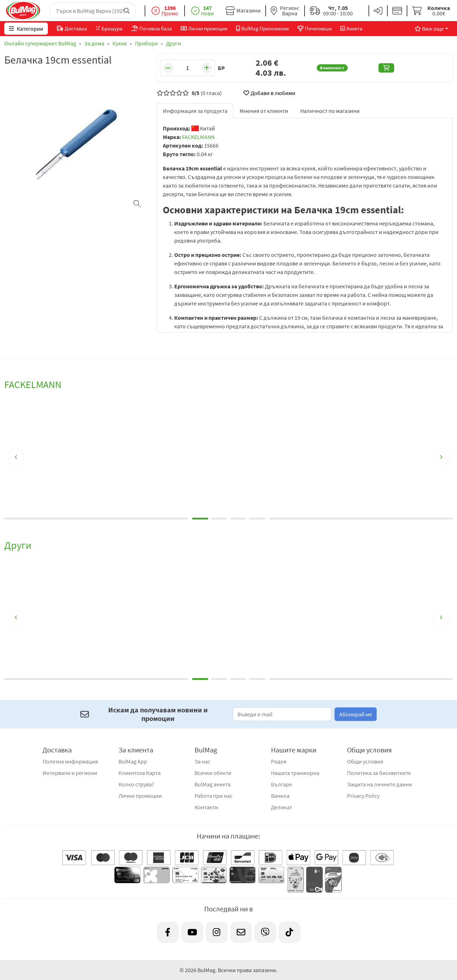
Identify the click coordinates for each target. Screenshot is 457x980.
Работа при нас (214, 796)
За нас (202, 761)
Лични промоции (140, 796)
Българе (282, 784)
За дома (94, 43)
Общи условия (365, 761)
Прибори (146, 43)
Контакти (206, 807)
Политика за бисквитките (379, 773)
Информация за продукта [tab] (195, 111)
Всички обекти (213, 773)
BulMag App (133, 761)
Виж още (429, 29)
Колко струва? (136, 784)
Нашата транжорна (295, 773)
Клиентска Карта (140, 773)
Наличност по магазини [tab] (330, 111)
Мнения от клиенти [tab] (264, 111)
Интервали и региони (70, 773)
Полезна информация (70, 761)
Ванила (280, 796)
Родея (279, 761)
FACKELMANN (198, 137)
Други (174, 43)
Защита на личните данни (380, 784)
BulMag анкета (213, 784)
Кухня (120, 43)
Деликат (282, 807)
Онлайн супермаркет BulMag (40, 43)
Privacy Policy (363, 796)
